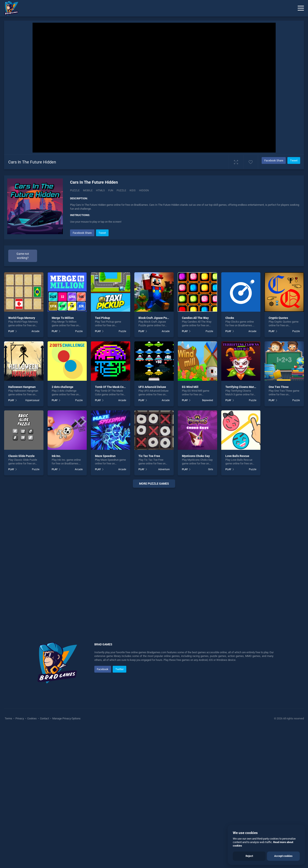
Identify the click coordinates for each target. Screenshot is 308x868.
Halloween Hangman (22, 387)
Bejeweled (208, 400)
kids (133, 190)
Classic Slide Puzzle (21, 456)
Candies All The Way (195, 318)
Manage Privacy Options (66, 718)
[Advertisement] (154, 554)
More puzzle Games (154, 484)
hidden (144, 190)
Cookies (32, 718)
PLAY (11, 331)
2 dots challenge (63, 387)
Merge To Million (63, 318)
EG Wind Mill (190, 387)
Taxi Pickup (102, 318)
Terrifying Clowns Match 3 (242, 387)
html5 (100, 190)
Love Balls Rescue (237, 456)
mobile (88, 190)
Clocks (230, 318)
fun (111, 190)
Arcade (35, 331)
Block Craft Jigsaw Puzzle (155, 318)
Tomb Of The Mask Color (111, 387)
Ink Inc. (56, 456)
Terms (9, 718)
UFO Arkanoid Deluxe (152, 387)
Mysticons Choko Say (196, 456)
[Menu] (301, 8)
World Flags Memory (22, 318)
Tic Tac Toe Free (149, 456)
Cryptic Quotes (278, 318)
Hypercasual (32, 400)
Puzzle (75, 190)
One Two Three (279, 387)
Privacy (20, 718)
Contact (45, 718)
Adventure (164, 469)
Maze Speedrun (105, 456)
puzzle (121, 190)
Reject (249, 856)
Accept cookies (283, 856)
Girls (211, 469)
